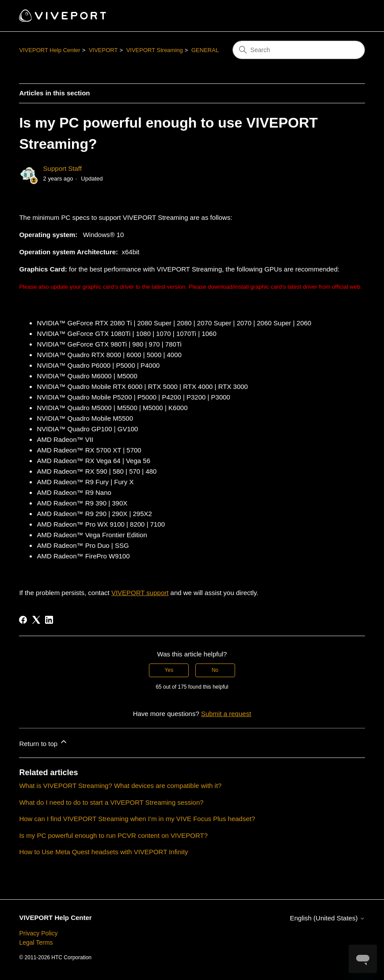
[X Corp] (36, 620)
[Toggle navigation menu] (349, 16)
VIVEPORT (103, 50)
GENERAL (205, 50)
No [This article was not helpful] (215, 670)
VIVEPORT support (140, 593)
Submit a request (226, 714)
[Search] (299, 50)
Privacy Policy (38, 933)
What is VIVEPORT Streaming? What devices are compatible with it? (120, 786)
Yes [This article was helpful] (169, 670)
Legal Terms (36, 942)
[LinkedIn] (49, 620)
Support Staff (63, 168)
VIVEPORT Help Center (49, 50)
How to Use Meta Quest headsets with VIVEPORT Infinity (103, 852)
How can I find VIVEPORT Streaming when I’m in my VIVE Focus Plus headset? (137, 819)
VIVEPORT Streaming (155, 50)
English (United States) (327, 918)
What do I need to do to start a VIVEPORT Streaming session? (111, 802)
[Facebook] (23, 620)
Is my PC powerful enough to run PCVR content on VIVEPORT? (113, 835)
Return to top (44, 742)
